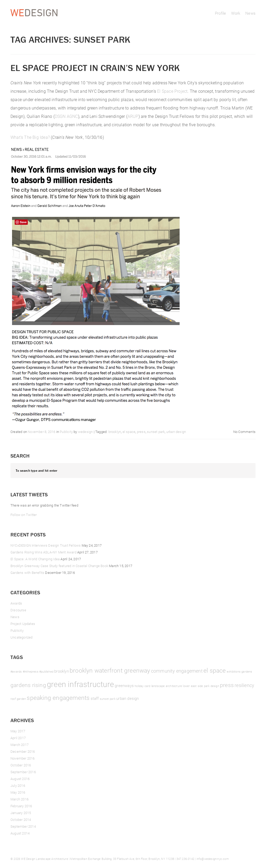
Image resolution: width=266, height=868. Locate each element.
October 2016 (21, 765)
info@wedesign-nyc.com (213, 859)
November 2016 (23, 758)
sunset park (156, 432)
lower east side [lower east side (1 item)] (193, 686)
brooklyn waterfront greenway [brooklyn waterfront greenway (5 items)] (110, 670)
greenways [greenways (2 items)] (124, 685)
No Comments (244, 432)
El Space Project (172, 91)
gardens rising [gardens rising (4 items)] (28, 685)
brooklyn (115, 432)
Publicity (66, 432)
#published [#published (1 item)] (46, 672)
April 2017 (18, 738)
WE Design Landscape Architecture (44, 859)
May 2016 (18, 792)
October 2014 (21, 820)
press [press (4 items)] (227, 685)
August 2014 (20, 833)
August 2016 (20, 779)
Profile (220, 13)
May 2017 (18, 731)
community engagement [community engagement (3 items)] (177, 671)
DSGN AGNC (66, 116)
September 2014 (23, 826)
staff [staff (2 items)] (95, 698)
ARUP (133, 116)
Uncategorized (22, 637)
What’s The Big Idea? (30, 137)
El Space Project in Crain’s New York (95, 68)
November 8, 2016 (41, 432)
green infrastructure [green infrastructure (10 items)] (80, 684)
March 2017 (20, 745)
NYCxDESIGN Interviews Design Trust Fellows (46, 545)
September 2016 (23, 772)
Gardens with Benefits (27, 573)
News (250, 13)
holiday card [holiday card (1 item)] (142, 686)
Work (236, 13)
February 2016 (21, 806)
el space (129, 432)
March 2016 (20, 799)
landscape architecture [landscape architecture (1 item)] (167, 686)
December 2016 (23, 751)
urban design (176, 432)
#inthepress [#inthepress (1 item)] (31, 672)
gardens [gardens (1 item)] (247, 672)
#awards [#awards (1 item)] (16, 672)
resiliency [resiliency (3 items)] (244, 685)
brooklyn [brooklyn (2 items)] (62, 671)
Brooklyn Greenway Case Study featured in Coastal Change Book (59, 566)
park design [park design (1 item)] (212, 686)
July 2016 (18, 785)
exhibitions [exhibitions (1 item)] (234, 672)
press (141, 432)
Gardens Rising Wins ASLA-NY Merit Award (43, 552)
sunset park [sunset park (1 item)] (108, 699)
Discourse (18, 610)
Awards (16, 603)
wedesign (85, 432)
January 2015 (21, 813)
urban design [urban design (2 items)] (128, 698)
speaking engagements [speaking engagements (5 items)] (58, 697)
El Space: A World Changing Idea (35, 559)
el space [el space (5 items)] (215, 670)
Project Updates (23, 624)
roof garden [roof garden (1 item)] (18, 699)
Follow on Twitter (24, 515)
